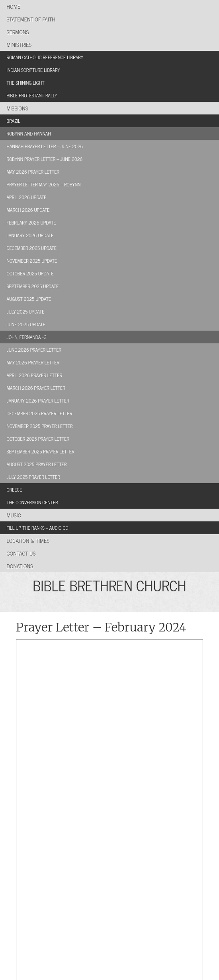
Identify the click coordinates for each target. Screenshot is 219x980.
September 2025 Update (33, 286)
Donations (20, 566)
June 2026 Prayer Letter (34, 350)
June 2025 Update (26, 324)
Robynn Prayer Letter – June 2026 (45, 159)
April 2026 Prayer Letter (34, 375)
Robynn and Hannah (29, 134)
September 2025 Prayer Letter (41, 451)
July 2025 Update (26, 312)
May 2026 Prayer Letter (33, 172)
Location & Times (28, 540)
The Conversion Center (32, 502)
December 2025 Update (32, 248)
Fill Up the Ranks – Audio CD (38, 528)
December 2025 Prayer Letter (40, 413)
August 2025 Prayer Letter (37, 464)
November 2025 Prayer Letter (40, 426)
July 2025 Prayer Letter (33, 477)
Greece (15, 490)
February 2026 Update (31, 223)
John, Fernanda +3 (27, 337)
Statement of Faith (31, 19)
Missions (18, 108)
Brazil (14, 121)
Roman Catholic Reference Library (45, 57)
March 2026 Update (28, 210)
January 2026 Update (30, 235)
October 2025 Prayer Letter (38, 439)
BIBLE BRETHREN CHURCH (109, 585)
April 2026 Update (27, 197)
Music (14, 515)
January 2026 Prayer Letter (38, 401)
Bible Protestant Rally (32, 95)
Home (14, 6)
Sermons (18, 32)
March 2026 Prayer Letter (36, 388)
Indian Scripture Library (33, 70)
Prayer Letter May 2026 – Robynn (44, 184)
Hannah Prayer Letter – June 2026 (45, 146)
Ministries (19, 44)
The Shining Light (26, 83)
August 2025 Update (29, 299)
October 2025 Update (30, 273)
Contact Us (21, 553)
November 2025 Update (32, 261)
